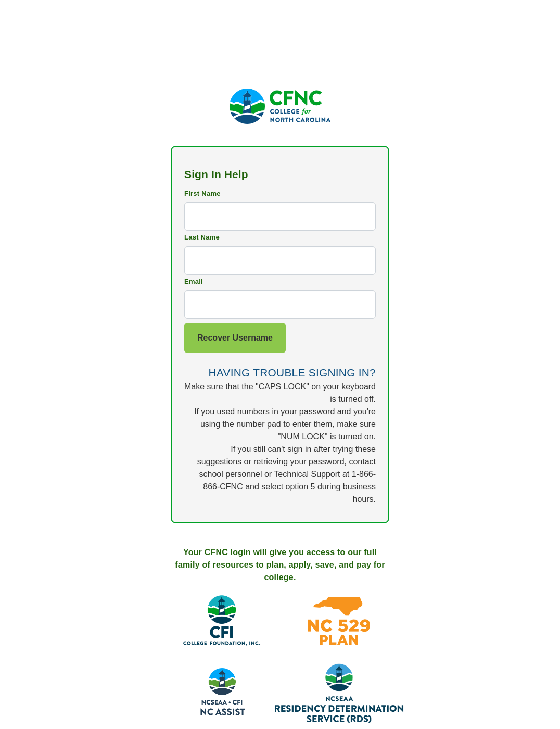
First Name (202, 193)
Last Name (202, 237)
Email (194, 281)
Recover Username (235, 338)
